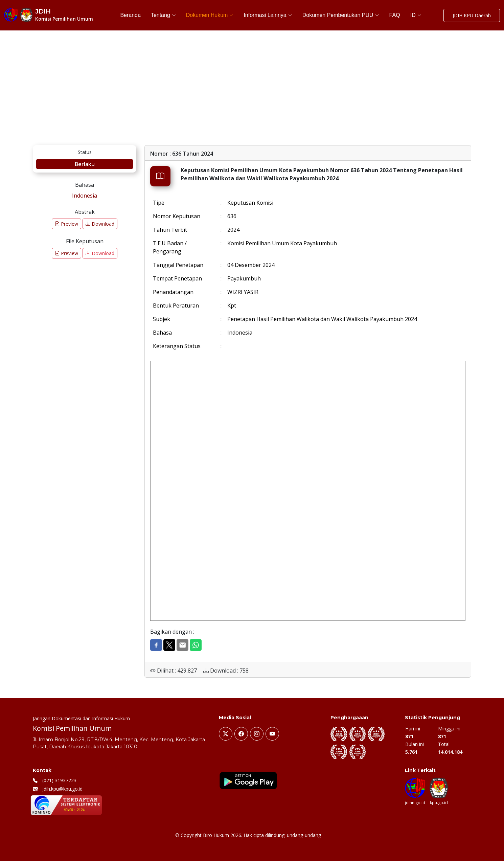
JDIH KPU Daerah (472, 15)
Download (100, 224)
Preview (66, 224)
